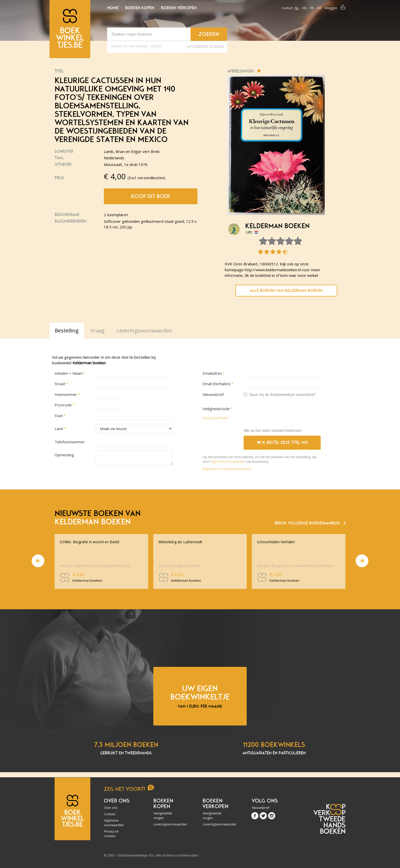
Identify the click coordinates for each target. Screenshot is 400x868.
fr (312, 8)
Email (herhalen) (216, 384)
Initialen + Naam (69, 373)
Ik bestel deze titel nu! (282, 443)
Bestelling (67, 331)
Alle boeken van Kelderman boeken (286, 291)
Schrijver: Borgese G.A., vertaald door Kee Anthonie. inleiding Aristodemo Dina (297, 566)
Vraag (98, 331)
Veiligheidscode (216, 409)
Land (59, 429)
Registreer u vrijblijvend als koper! (227, 469)
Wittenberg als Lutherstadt (180, 542)
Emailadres (212, 373)
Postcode (63, 405)
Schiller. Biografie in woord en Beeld (89, 542)
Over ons (111, 808)
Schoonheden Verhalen (276, 542)
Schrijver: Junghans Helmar (179, 566)
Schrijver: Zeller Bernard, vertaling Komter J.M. (95, 566)
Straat (60, 384)
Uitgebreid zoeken (205, 47)
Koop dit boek (151, 196)
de (319, 8)
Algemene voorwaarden (228, 462)
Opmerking (64, 455)
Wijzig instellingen (215, 418)
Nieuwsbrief (213, 394)
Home (113, 8)
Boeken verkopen (179, 8)
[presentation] (282, 414)
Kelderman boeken (277, 226)
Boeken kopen (140, 8)
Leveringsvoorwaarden (167, 824)
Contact (287, 8)
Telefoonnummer (70, 442)
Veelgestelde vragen (163, 816)
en (304, 8)
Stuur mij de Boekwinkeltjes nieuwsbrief (279, 394)
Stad (59, 416)
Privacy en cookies (111, 834)
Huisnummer (66, 394)
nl (297, 8)
